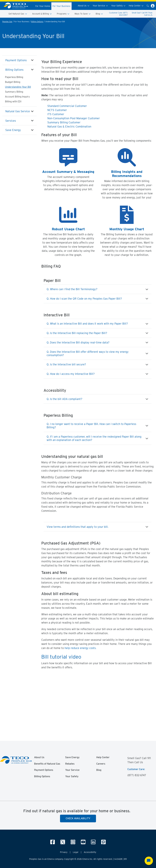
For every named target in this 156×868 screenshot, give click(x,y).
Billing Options (37, 22)
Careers (101, 764)
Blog (99, 14)
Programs (63, 14)
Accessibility (90, 852)
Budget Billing (13, 82)
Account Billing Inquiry (17, 97)
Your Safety (118, 6)
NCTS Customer (57, 110)
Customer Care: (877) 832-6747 (118, 14)
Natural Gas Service (18, 111)
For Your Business (61, 6)
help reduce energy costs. (80, 648)
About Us (84, 6)
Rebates (70, 764)
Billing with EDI (13, 102)
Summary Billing (14, 92)
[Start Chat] (149, 861)
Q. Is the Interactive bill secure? (66, 364)
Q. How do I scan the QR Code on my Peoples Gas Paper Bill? (84, 299)
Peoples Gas (7, 22)
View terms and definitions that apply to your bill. (77, 527)
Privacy (64, 852)
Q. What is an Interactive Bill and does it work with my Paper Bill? (87, 324)
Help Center (136, 6)
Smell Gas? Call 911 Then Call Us (142, 14)
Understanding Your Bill (18, 87)
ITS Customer (56, 114)
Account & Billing (42, 14)
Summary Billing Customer (64, 122)
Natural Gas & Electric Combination (69, 126)
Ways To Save (83, 14)
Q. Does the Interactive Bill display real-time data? (78, 342)
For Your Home (43, 6)
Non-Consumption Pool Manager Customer (74, 118)
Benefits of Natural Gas (47, 764)
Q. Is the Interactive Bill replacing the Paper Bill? (77, 333)
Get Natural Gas (18, 14)
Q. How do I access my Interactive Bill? (71, 374)
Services (11, 121)
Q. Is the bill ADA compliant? (64, 399)
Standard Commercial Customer (67, 106)
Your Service (100, 6)
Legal (76, 852)
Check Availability (78, 818)
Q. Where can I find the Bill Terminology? (72, 289)
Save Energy (13, 130)
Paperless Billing (14, 77)
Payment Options (16, 60)
